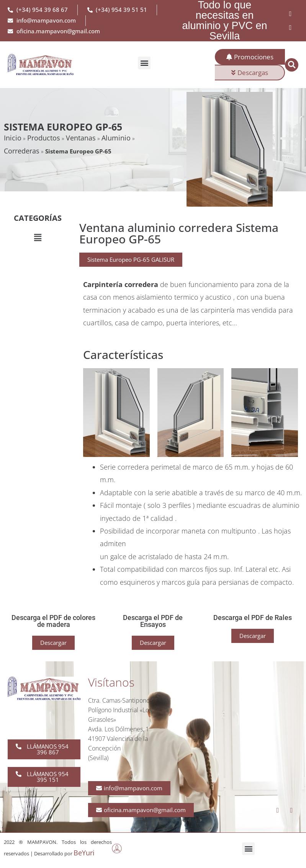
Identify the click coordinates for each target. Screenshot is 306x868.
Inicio (13, 138)
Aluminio (116, 138)
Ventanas (81, 138)
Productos (44, 138)
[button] (144, 63)
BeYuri (84, 853)
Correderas (22, 151)
